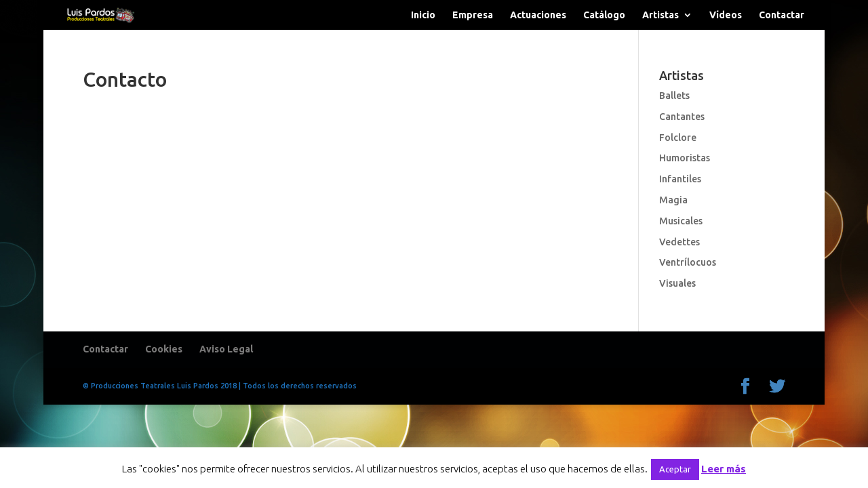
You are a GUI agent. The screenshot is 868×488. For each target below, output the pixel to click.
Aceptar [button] (675, 469)
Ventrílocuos (688, 262)
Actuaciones (538, 15)
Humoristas (685, 158)
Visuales (677, 283)
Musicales (681, 221)
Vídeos (726, 15)
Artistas (660, 15)
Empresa (473, 15)
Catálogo (604, 15)
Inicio (423, 15)
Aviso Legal (226, 349)
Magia (673, 200)
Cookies (164, 349)
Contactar (782, 15)
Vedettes (679, 242)
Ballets (674, 96)
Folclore (678, 138)
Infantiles (680, 179)
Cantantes (682, 117)
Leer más (724, 469)
